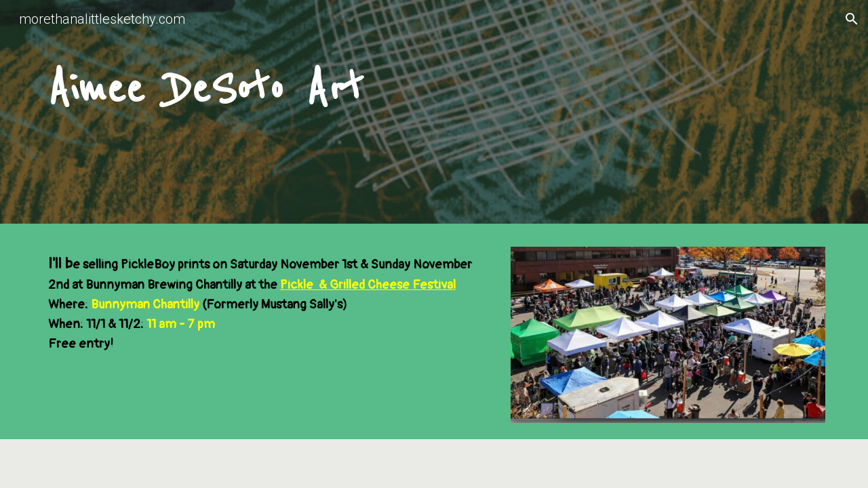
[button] (852, 19)
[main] (434, 115)
